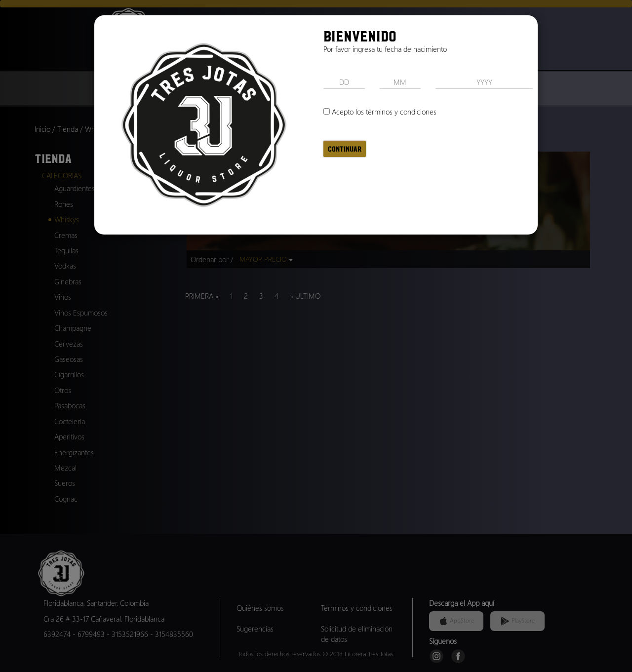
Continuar (345, 149)
